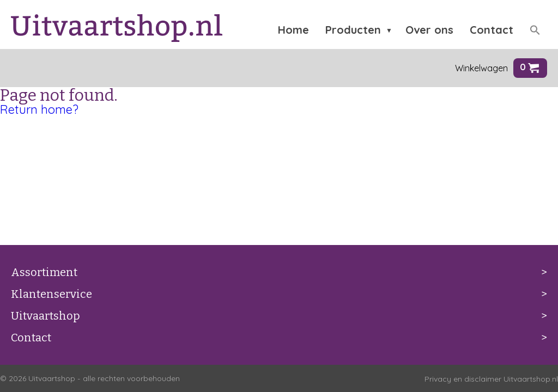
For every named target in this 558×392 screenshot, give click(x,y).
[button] (535, 30)
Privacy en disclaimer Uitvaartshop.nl (491, 379)
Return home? (39, 109)
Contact (31, 338)
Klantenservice (51, 294)
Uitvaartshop (46, 316)
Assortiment (44, 272)
